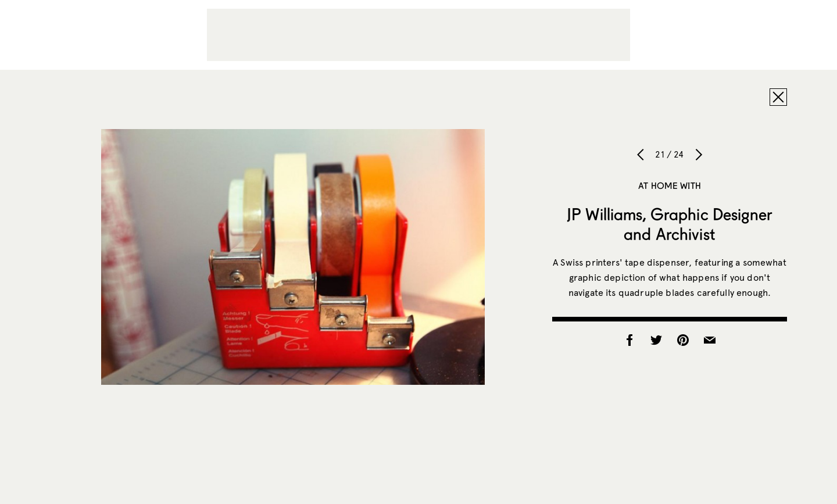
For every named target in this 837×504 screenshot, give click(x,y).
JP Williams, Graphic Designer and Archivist (670, 224)
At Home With (670, 185)
